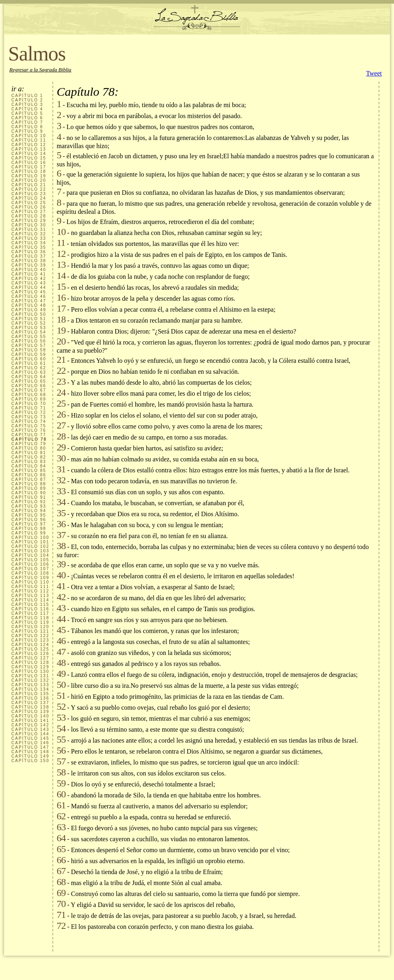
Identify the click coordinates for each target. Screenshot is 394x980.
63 (61, 827)
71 (61, 915)
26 (61, 414)
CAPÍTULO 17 (29, 167)
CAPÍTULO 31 (29, 229)
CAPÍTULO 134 (30, 689)
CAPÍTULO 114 (30, 600)
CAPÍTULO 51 (29, 319)
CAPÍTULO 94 (29, 511)
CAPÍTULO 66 (29, 386)
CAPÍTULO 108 (30, 573)
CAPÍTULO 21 (29, 185)
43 (61, 608)
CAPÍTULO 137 (30, 703)
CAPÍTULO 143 (30, 729)
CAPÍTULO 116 (30, 609)
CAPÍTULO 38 (29, 261)
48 (61, 663)
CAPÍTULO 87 (29, 479)
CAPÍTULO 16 (29, 163)
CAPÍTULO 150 (30, 761)
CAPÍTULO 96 (29, 520)
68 (61, 882)
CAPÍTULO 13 (29, 149)
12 (61, 254)
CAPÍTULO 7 (27, 122)
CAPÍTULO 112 (30, 591)
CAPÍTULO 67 (29, 390)
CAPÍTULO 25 (29, 203)
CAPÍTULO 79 (29, 444)
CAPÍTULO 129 (30, 667)
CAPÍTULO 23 (29, 194)
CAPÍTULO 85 (29, 471)
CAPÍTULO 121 (30, 631)
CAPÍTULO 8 (27, 127)
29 (61, 447)
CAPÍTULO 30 (29, 225)
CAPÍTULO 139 (30, 712)
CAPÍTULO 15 (29, 158)
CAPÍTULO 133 (30, 685)
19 (61, 330)
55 (61, 739)
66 (61, 860)
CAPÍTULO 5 (27, 113)
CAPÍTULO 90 (29, 493)
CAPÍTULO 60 (29, 359)
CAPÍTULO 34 (29, 243)
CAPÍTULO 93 (29, 506)
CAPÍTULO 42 (29, 279)
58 (61, 772)
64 (61, 838)
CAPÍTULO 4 (27, 109)
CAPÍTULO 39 (29, 265)
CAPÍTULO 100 (30, 537)
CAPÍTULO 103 (30, 551)
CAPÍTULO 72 (29, 412)
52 (61, 706)
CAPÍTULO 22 (29, 189)
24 (61, 392)
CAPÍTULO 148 (30, 752)
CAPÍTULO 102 (30, 546)
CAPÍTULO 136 (30, 698)
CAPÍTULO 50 (29, 314)
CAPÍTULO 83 (29, 462)
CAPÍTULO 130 (30, 671)
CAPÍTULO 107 (30, 569)
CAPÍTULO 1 (27, 96)
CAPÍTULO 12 (29, 145)
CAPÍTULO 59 (29, 354)
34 (61, 502)
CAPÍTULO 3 (27, 104)
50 (61, 685)
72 (61, 926)
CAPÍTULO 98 (29, 529)
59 (61, 783)
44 (61, 619)
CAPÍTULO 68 (29, 395)
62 (61, 816)
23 (61, 381)
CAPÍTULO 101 (30, 542)
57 (61, 761)
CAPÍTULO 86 (29, 475)
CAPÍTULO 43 (29, 283)
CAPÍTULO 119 (30, 622)
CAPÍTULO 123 (30, 640)
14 (61, 276)
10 (61, 232)
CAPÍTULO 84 (29, 466)
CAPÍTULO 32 (29, 234)
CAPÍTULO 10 (29, 136)
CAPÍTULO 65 (29, 381)
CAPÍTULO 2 (27, 100)
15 (61, 286)
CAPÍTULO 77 (29, 435)
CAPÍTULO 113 (30, 596)
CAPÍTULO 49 (29, 310)
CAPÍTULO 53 (29, 328)
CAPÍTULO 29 (29, 221)
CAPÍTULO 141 (30, 720)
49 (61, 674)
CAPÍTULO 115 (30, 604)
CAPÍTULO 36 (29, 252)
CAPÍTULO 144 (30, 734)
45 (61, 630)
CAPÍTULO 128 (30, 662)
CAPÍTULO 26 (29, 207)
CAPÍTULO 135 (30, 694)
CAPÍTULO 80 (29, 448)
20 (61, 341)
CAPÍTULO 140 (30, 716)
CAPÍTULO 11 (29, 140)
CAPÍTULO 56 (29, 341)
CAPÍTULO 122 (30, 636)
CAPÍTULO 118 (30, 618)
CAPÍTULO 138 (30, 707)
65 (61, 849)
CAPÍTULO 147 (30, 747)
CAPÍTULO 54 (29, 332)
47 (61, 652)
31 (61, 469)
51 (61, 696)
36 (61, 524)
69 (61, 893)
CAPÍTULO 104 (30, 555)
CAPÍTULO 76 (29, 430)
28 (61, 436)
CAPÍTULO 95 (29, 515)
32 (61, 480)
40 (61, 575)
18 (61, 319)
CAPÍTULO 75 (29, 426)
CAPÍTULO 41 (29, 274)
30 (61, 458)
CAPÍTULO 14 (29, 154)
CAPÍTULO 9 (27, 131)
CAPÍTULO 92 (29, 502)
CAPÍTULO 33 (29, 238)
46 (61, 641)
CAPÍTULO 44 (29, 288)
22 (61, 370)
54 (61, 728)
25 (61, 403)
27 (61, 425)
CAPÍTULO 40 (29, 270)
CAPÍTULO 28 (29, 216)
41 (61, 586)
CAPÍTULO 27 (29, 212)
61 (61, 805)
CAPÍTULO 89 (29, 488)
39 (61, 564)
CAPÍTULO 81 (29, 453)
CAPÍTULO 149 (30, 756)
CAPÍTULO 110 (30, 582)
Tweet (374, 73)
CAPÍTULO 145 (30, 738)
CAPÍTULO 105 (30, 560)
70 (61, 904)
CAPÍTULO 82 (29, 457)
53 (61, 717)
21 (61, 360)
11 (61, 243)
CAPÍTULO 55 (29, 337)
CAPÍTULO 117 (30, 613)
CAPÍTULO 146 (30, 743)
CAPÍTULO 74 (29, 421)
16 (61, 297)
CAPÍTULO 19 (29, 176)
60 (61, 794)
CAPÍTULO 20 (29, 180)
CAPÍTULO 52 (29, 323)
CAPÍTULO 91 (29, 497)
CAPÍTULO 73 (29, 417)
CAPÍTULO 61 (29, 363)
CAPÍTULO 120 (30, 627)
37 (61, 535)
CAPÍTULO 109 (30, 578)
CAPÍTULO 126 (30, 654)
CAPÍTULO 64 (29, 377)
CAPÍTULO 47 (29, 301)
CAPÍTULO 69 (29, 399)
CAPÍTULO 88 (29, 484)
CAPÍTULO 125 (30, 649)
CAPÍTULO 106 (30, 564)
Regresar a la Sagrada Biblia (40, 70)
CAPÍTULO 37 (29, 256)
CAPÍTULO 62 (29, 368)
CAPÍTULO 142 (30, 725)
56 (61, 750)
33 (61, 491)
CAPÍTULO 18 (29, 171)
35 (61, 513)
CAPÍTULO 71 (29, 408)
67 (61, 871)
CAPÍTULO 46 (29, 296)
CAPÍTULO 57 (29, 346)
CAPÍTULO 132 (30, 680)
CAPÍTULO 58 (29, 350)
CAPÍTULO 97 (29, 524)
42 (61, 597)
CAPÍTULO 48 (29, 305)
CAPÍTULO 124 (30, 645)
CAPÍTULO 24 (29, 198)
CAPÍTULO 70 (29, 404)
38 (61, 546)
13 (61, 265)
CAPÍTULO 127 (30, 658)
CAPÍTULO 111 (30, 587)
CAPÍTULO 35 (29, 247)
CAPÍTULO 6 (27, 118)
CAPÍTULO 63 (29, 372)
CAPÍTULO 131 (30, 676)
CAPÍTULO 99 (29, 533)
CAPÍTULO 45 (29, 292)
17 (61, 308)
